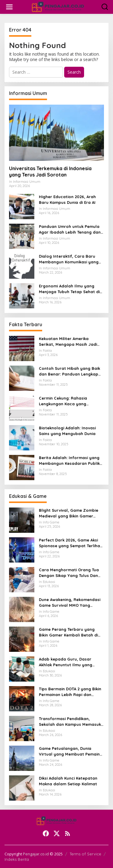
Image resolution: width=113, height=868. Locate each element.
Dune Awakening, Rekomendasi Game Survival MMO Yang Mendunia (70, 602)
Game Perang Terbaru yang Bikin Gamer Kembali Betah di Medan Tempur (68, 632)
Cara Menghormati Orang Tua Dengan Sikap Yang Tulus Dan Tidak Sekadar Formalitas (69, 573)
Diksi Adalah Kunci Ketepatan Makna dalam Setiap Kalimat (68, 781)
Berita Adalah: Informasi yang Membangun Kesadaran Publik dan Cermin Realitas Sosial (69, 460)
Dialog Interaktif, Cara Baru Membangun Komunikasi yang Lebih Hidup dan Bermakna (69, 259)
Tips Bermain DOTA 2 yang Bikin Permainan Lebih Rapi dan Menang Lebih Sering (70, 692)
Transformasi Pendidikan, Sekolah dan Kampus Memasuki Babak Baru (70, 721)
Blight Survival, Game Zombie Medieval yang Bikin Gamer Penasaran (69, 513)
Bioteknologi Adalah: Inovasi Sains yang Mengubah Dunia (67, 431)
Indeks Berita (17, 859)
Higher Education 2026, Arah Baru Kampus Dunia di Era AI (67, 199)
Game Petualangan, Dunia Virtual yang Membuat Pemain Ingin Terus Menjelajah (69, 751)
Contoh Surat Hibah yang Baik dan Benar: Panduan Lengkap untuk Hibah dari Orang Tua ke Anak (69, 371)
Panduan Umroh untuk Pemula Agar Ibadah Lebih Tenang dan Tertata (70, 229)
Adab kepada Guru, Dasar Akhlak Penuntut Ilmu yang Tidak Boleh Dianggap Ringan (69, 662)
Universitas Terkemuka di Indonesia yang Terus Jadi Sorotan (50, 172)
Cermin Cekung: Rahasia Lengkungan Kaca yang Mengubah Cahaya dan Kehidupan (63, 401)
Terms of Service (85, 854)
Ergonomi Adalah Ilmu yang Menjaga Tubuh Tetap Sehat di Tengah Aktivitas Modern (69, 289)
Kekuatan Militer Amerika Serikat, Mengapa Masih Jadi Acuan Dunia (68, 341)
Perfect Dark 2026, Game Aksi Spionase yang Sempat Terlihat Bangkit (70, 543)
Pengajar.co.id (36, 854)
